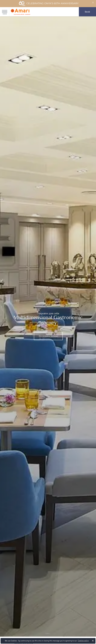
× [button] (93, 641)
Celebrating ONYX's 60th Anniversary (49, 4)
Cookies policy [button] (83, 641)
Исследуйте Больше (48, 336)
